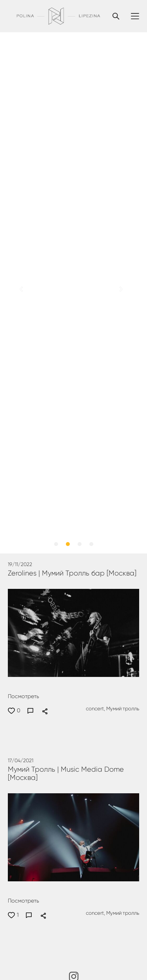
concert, (95, 709)
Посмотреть (24, 696)
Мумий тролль (122, 709)
